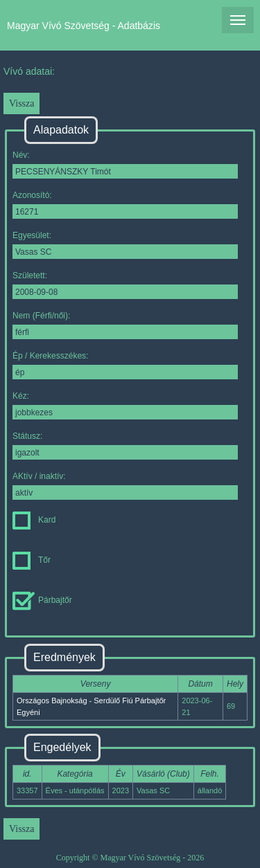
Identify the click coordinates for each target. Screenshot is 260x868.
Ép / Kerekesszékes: (125, 365)
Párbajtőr (42, 600)
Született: (125, 285)
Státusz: (125, 445)
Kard (34, 520)
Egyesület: (125, 245)
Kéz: (125, 405)
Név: (125, 164)
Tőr (32, 560)
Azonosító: (125, 205)
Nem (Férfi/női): (125, 325)
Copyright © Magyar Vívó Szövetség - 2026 (130, 858)
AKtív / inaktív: (125, 486)
